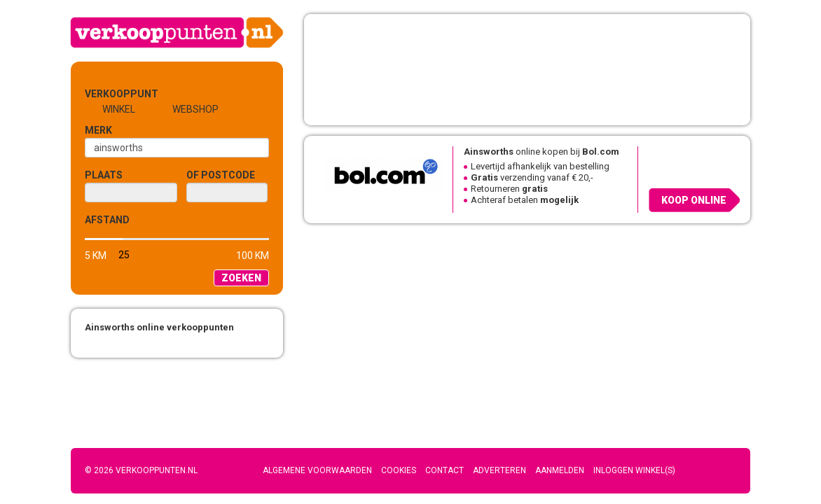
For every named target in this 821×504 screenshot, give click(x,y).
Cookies (399, 470)
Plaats (104, 175)
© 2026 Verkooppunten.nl (141, 470)
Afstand (107, 220)
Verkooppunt (108, 94)
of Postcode (221, 175)
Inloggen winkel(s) (634, 470)
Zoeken (241, 278)
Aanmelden (560, 470)
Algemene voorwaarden (317, 470)
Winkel (119, 109)
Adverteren (499, 470)
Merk (98, 130)
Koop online (694, 200)
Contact (444, 470)
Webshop (195, 109)
